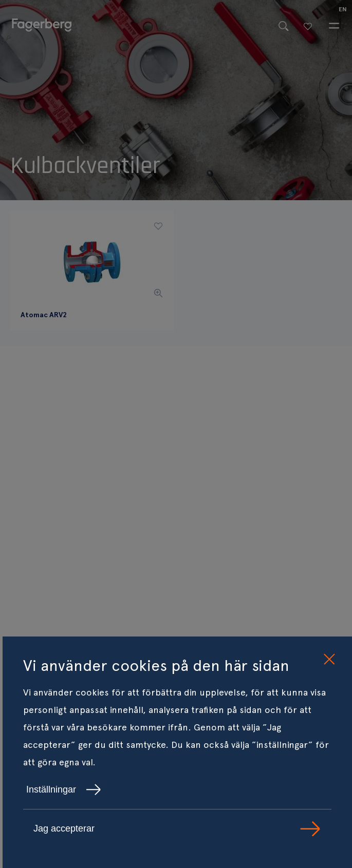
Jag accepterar (177, 829)
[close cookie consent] (329, 660)
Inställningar (64, 789)
